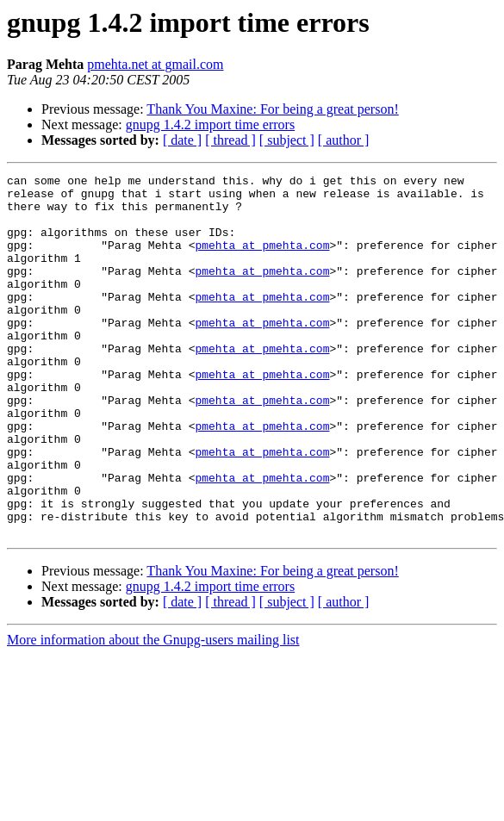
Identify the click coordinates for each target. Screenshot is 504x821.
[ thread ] (230, 140)
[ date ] (182, 140)
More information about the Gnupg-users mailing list (153, 712)
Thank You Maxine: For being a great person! (272, 109)
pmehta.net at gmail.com (155, 64)
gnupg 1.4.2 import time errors (210, 124)
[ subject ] (287, 140)
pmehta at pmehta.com (262, 260)
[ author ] (344, 140)
